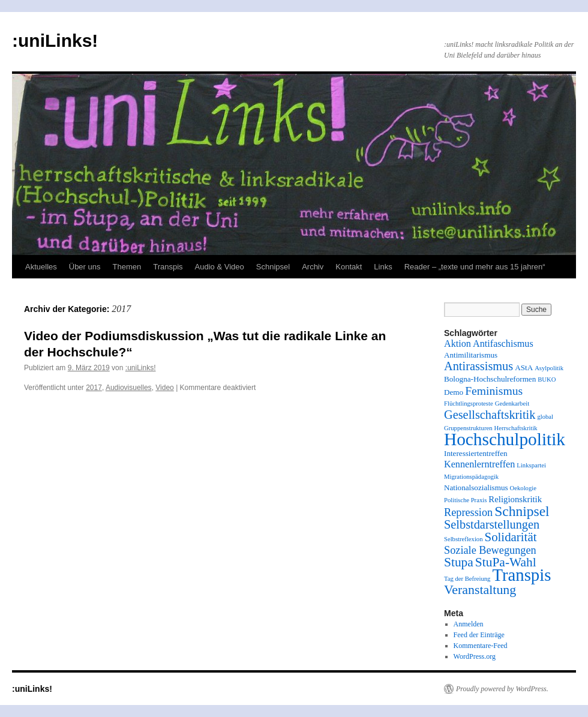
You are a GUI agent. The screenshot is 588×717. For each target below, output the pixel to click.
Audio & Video (220, 267)
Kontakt (349, 267)
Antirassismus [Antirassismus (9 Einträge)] (478, 366)
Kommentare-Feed (481, 646)
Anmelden (469, 624)
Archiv (313, 267)
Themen (127, 267)
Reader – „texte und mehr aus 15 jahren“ (475, 267)
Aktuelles (41, 267)
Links (383, 267)
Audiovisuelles (129, 388)
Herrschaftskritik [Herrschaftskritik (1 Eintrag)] (516, 428)
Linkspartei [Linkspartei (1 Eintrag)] (531, 465)
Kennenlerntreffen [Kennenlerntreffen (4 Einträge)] (479, 464)
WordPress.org (475, 656)
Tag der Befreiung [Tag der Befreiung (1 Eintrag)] (467, 579)
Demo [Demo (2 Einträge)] (454, 392)
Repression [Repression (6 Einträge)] (468, 512)
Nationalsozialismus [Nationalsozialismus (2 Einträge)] (476, 487)
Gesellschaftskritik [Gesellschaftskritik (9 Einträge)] (490, 415)
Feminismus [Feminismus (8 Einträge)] (494, 391)
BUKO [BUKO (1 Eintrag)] (547, 379)
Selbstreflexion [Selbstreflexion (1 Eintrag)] (463, 539)
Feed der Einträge (479, 635)
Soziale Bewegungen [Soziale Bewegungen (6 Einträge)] (490, 550)
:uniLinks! (55, 40)
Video (164, 388)
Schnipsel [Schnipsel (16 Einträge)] (522, 511)
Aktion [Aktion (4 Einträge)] (457, 344)
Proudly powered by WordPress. (502, 689)
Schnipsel (273, 267)
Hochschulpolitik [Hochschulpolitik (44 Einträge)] (505, 439)
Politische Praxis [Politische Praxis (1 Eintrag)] (465, 500)
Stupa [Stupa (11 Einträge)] (459, 562)
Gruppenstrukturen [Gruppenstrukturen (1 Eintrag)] (468, 428)
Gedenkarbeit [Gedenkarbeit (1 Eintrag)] (512, 403)
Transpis (168, 267)
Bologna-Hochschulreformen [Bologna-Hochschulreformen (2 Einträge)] (490, 379)
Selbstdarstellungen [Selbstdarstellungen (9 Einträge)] (492, 524)
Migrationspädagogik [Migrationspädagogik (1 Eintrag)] (471, 477)
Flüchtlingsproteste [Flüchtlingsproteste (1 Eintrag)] (469, 403)
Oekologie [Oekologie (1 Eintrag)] (523, 488)
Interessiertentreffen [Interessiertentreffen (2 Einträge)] (476, 453)
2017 (94, 388)
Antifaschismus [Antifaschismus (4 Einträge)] (503, 344)
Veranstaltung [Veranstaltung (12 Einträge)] (480, 590)
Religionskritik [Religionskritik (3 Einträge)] (515, 499)
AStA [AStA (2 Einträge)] (524, 367)
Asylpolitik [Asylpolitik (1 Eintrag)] (549, 368)
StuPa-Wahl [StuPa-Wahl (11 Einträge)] (506, 562)
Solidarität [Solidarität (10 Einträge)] (511, 537)
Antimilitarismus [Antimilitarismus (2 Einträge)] (471, 355)
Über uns (85, 267)
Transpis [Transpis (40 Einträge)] (521, 575)
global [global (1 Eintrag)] (545, 417)
